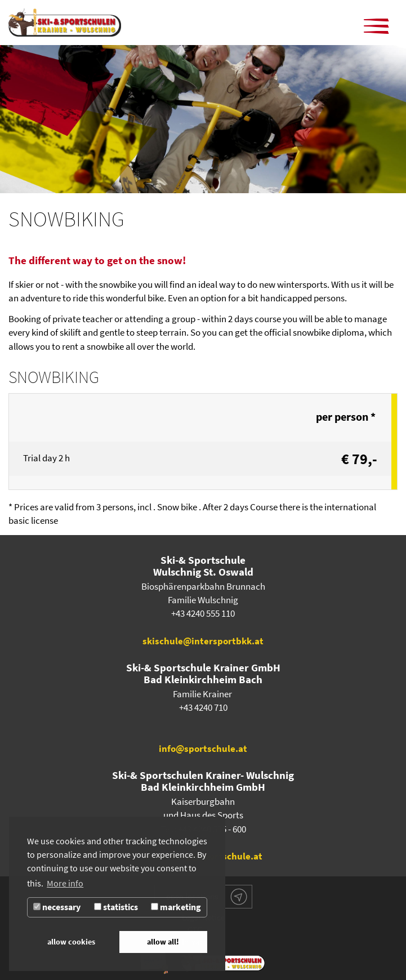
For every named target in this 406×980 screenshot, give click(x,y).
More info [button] (65, 883)
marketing (176, 907)
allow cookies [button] (71, 942)
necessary (57, 907)
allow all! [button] (163, 942)
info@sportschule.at (203, 749)
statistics (116, 907)
